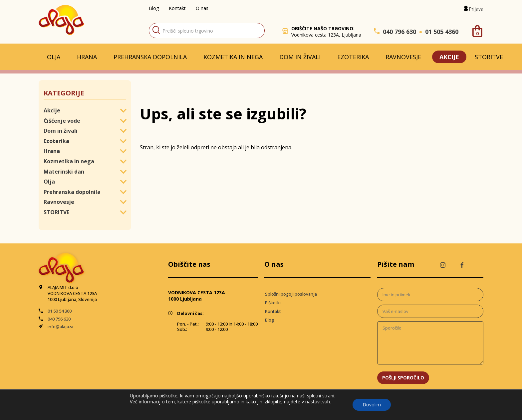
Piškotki (273, 303)
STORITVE (489, 57)
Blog (154, 8)
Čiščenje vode (62, 121)
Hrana (87, 57)
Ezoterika (353, 57)
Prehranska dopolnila (150, 57)
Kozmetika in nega (233, 57)
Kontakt (177, 8)
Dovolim (372, 405)
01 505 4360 (442, 32)
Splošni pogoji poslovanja (291, 294)
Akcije (449, 57)
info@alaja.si (60, 327)
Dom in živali (300, 57)
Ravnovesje (403, 57)
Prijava (476, 9)
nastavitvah (318, 402)
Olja (54, 57)
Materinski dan (64, 172)
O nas (202, 8)
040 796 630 (399, 32)
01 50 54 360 (60, 311)
